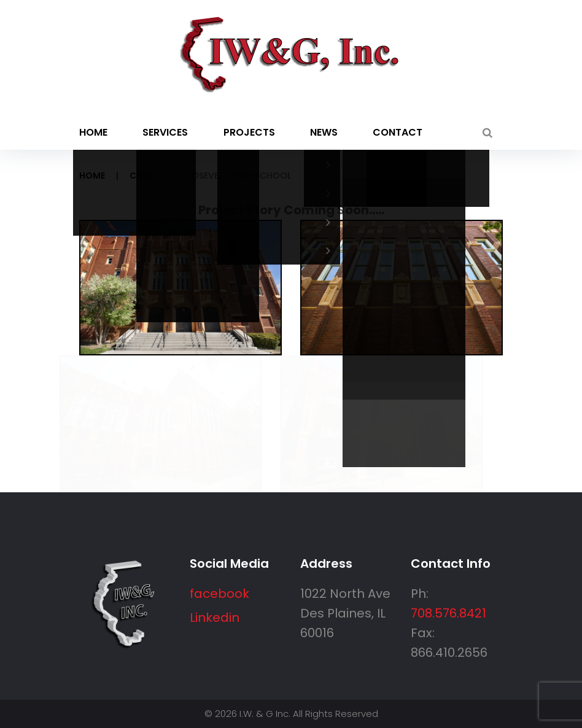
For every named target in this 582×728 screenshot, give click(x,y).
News (324, 132)
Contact (398, 132)
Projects (249, 132)
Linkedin (215, 618)
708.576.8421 (448, 613)
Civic (142, 176)
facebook (219, 594)
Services (165, 132)
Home (93, 132)
